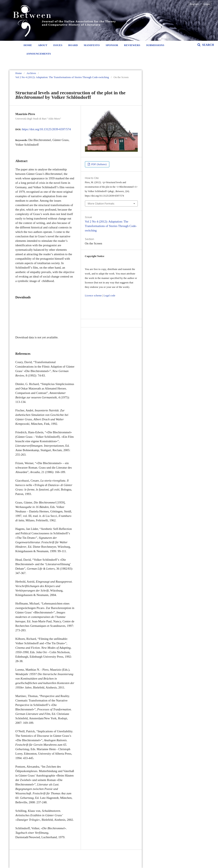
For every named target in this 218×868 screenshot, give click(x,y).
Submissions (155, 45)
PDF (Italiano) (99, 164)
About (42, 45)
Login (207, 4)
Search (208, 45)
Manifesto (92, 45)
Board (73, 45)
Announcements (39, 54)
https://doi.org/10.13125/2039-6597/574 (46, 129)
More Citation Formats (101, 203)
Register (194, 4)
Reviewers (132, 45)
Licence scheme (93, 295)
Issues (58, 45)
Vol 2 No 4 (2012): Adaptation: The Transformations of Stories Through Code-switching (62, 77)
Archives (31, 73)
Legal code (109, 295)
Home (28, 45)
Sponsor (112, 45)
